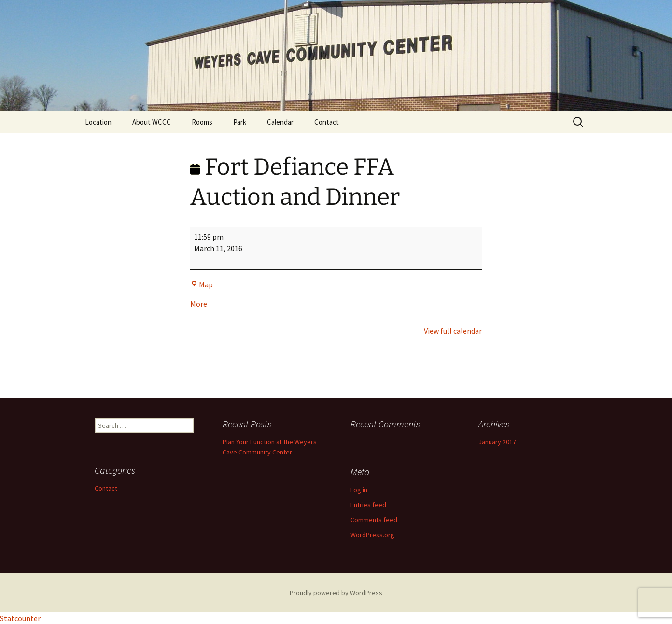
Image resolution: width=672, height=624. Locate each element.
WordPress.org (372, 535)
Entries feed (368, 505)
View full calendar (453, 331)
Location (98, 122)
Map (202, 284)
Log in (359, 490)
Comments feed (374, 520)
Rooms (202, 122)
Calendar (280, 122)
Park (240, 122)
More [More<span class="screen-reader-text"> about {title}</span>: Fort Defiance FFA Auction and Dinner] (199, 304)
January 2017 (497, 442)
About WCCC (152, 122)
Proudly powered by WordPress (336, 593)
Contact (327, 122)
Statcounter (20, 618)
